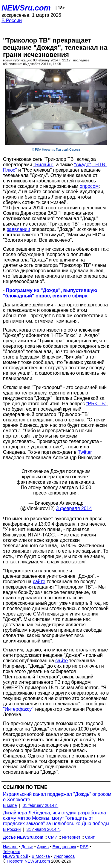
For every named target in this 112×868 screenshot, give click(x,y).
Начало (10, 847)
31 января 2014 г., (44, 829)
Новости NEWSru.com (29, 861)
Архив (43, 847)
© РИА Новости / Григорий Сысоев (56, 150)
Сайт (90, 837)
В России (12, 21)
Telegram (12, 852)
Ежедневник (64, 847)
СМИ (53, 837)
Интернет (71, 837)
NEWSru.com (26, 8)
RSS (84, 847)
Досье (27, 847)
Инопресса (64, 856)
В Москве (41, 856)
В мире (10, 805)
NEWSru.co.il (15, 856)
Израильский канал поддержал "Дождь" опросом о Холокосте (57, 797)
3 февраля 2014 (74, 508)
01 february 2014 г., (40, 805)
